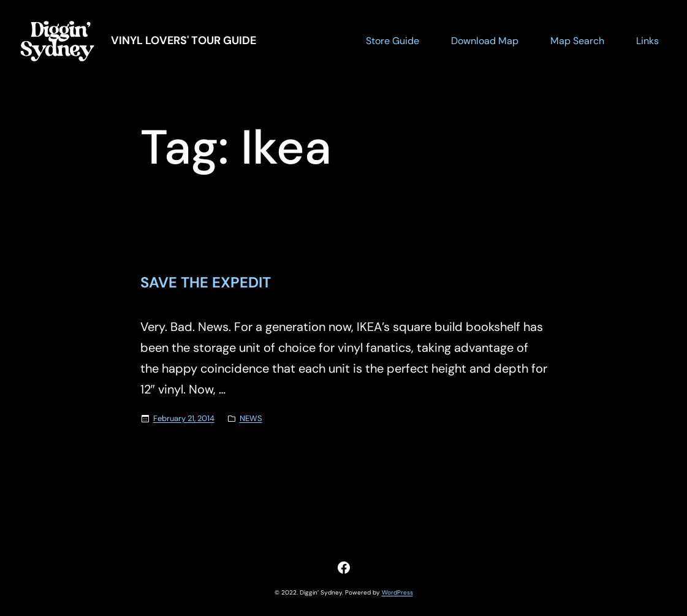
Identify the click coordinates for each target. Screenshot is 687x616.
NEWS (251, 418)
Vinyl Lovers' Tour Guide (184, 40)
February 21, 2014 (184, 418)
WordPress (397, 592)
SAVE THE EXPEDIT (206, 283)
